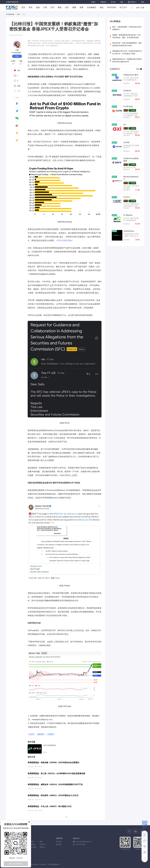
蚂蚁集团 (41, 734)
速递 (38, 7)
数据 (60, 7)
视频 (74, 7)
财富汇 (94, 2)
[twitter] (17, 111)
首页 (23, 7)
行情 (45, 7)
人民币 (74, 475)
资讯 (31, 7)
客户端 (113, 2)
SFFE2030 (111, 7)
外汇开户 (123, 7)
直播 (81, 7)
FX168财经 (33, 54)
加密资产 (54, 65)
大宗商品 (34, 847)
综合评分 (127, 83)
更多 (139, 69)
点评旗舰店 (92, 7)
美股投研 (103, 2)
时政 (34, 842)
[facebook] (17, 103)
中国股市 (51, 734)
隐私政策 (59, 844)
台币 (52, 285)
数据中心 (43, 847)
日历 (52, 7)
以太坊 (51, 145)
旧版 (122, 2)
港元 (61, 237)
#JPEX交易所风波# (64, 240)
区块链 (88, 289)
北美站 (132, 2)
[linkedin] (136, 831)
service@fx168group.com (83, 842)
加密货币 (88, 62)
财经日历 (43, 844)
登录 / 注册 (140, 8)
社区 (67, 7)
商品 (102, 7)
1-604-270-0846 (80, 844)
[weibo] (17, 126)
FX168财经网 (10, 14)
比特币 (70, 54)
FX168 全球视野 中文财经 (12, 8)
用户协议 (59, 842)
